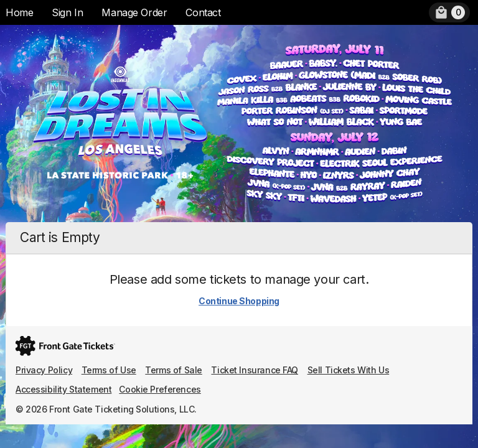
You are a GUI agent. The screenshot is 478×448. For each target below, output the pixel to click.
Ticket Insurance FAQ (255, 370)
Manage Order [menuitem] (134, 12)
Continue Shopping (239, 301)
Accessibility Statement (63, 389)
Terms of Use (109, 370)
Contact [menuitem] (203, 12)
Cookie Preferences (160, 389)
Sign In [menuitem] (67, 12)
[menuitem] (449, 12)
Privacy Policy (44, 370)
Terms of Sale (174, 370)
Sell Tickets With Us (349, 370)
